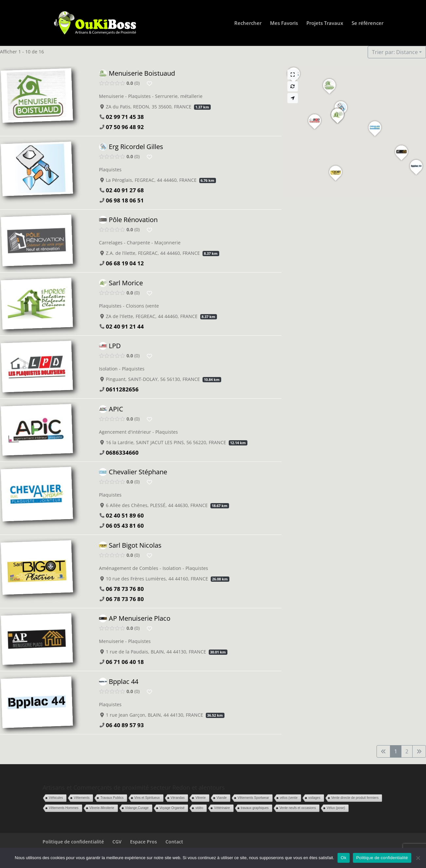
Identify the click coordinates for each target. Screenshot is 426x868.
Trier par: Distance (395, 52)
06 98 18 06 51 (125, 200)
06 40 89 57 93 (125, 725)
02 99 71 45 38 (125, 117)
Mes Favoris (284, 23)
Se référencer (368, 23)
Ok (344, 858)
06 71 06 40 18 (125, 662)
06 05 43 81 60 (125, 526)
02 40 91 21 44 (125, 326)
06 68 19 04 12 (125, 263)
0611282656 (122, 389)
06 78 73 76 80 (125, 588)
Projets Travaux (325, 23)
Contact (174, 842)
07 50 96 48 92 (125, 127)
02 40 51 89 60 (125, 515)
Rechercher (248, 23)
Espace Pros (144, 842)
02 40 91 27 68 (125, 190)
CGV (117, 842)
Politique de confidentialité (73, 842)
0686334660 (122, 452)
